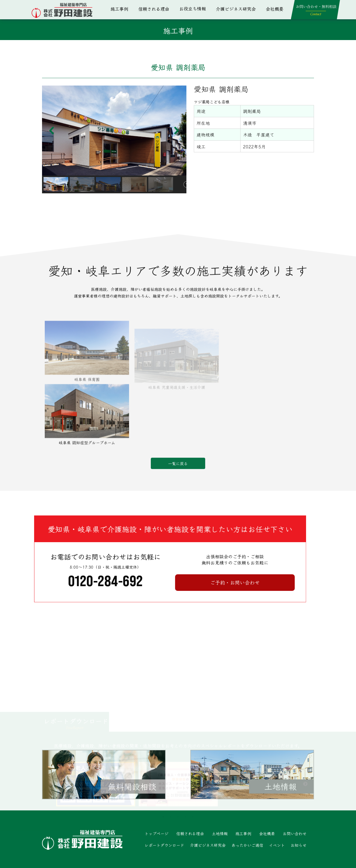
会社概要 (275, 9)
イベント (277, 845)
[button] (52, 131)
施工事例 (119, 9)
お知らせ (299, 845)
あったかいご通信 (247, 845)
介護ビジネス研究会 (236, 9)
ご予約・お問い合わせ (62, 582)
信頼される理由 (154, 9)
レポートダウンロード (164, 845)
